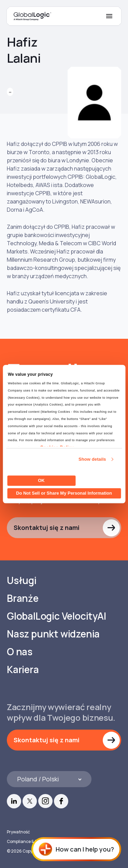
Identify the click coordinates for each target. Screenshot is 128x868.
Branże (23, 598)
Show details (92, 459)
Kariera (23, 669)
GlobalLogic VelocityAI (56, 616)
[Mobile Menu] (109, 16)
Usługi (22, 580)
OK (41, 480)
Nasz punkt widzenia (53, 634)
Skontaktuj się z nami (47, 528)
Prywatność (18, 832)
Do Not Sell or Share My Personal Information (64, 493)
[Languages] (49, 779)
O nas (20, 652)
